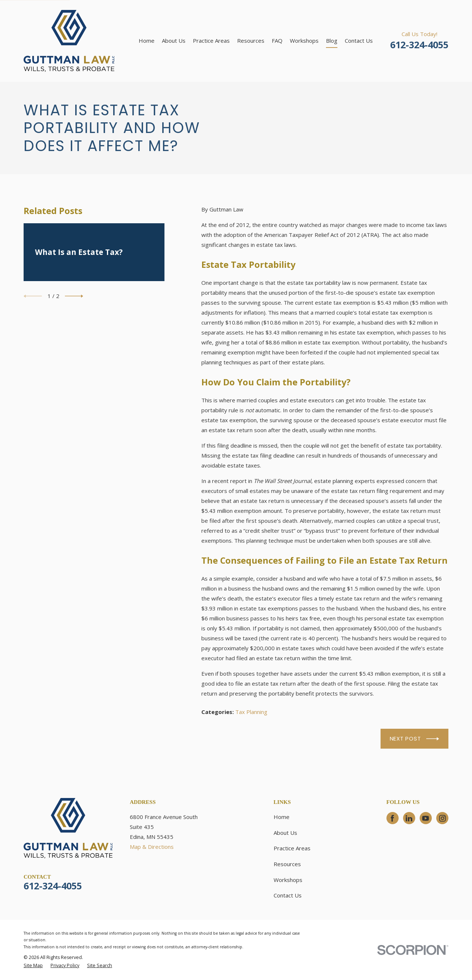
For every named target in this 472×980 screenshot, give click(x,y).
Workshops (288, 880)
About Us (285, 833)
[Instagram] (442, 818)
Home (282, 817)
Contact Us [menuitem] (359, 41)
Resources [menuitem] (251, 41)
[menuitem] (33, 966)
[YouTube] (426, 818)
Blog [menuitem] (332, 41)
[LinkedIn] (409, 818)
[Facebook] (392, 818)
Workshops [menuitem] (304, 41)
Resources (287, 864)
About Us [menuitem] (174, 41)
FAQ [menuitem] (277, 41)
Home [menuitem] (147, 41)
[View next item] (74, 296)
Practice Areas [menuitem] (211, 41)
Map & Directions (152, 847)
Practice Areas (292, 848)
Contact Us (288, 895)
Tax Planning (251, 712)
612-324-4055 (419, 45)
